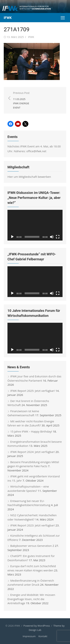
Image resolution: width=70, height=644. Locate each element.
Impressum (29, 636)
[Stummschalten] (52, 237)
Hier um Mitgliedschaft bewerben (29, 177)
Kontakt (43, 636)
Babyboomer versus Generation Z (32, 546)
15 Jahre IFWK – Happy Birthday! (31, 431)
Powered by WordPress (37, 626)
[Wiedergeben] (12, 237)
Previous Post (22, 100)
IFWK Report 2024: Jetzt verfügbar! (32, 452)
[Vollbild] (58, 237)
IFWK (8, 18)
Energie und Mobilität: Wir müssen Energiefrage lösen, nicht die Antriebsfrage (31, 599)
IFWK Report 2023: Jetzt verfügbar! (32, 525)
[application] (35, 225)
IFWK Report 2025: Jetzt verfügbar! (32, 391)
